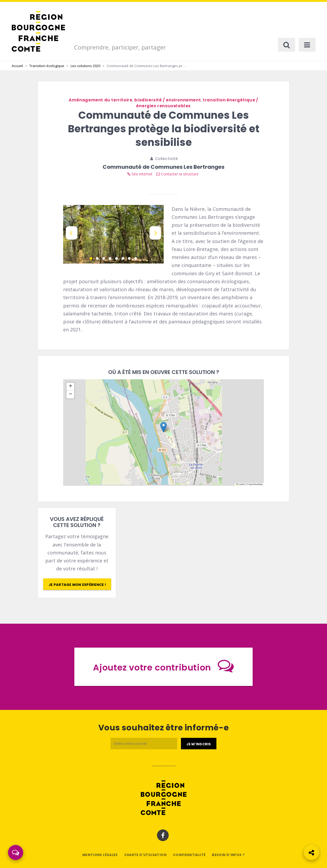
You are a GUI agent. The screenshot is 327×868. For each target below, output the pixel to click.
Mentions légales (100, 855)
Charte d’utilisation (145, 855)
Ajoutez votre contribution (163, 666)
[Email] (144, 744)
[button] (163, 427)
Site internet (140, 174)
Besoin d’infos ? (228, 855)
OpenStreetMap (255, 484)
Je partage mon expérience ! (77, 585)
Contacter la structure (177, 174)
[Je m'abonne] (199, 744)
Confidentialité (189, 855)
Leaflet (240, 484)
